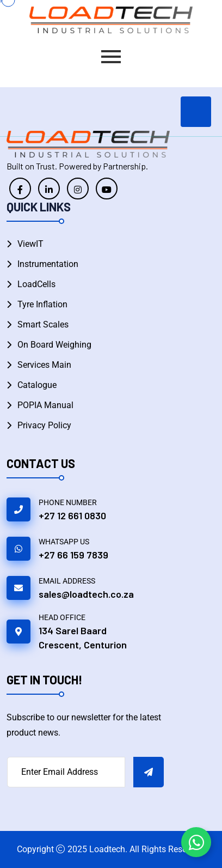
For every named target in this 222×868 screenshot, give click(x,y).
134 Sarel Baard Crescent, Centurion (83, 638)
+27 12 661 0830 (72, 515)
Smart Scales (43, 324)
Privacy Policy (44, 425)
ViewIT (30, 244)
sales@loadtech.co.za (86, 594)
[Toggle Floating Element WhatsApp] (196, 842)
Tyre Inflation (42, 304)
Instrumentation (48, 264)
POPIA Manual (45, 405)
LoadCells (36, 284)
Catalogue (37, 385)
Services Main (44, 365)
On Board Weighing (54, 345)
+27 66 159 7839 (73, 555)
